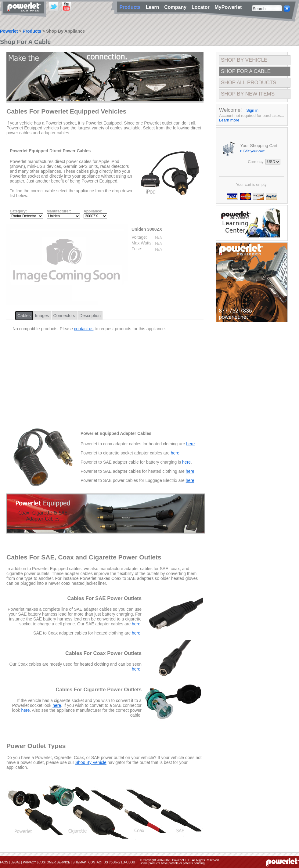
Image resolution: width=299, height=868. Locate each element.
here (190, 444)
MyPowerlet (228, 7)
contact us (84, 329)
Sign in (252, 110)
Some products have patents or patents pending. (173, 863)
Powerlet (9, 31)
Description (90, 316)
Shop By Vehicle (91, 762)
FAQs (4, 862)
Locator (202, 7)
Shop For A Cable (246, 71)
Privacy (29, 862)
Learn (154, 7)
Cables (24, 316)
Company (177, 7)
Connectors (64, 316)
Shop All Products (249, 83)
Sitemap (79, 862)
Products (32, 31)
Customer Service (54, 862)
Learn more (229, 120)
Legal (16, 862)
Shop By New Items (248, 94)
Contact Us (98, 862)
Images (42, 316)
